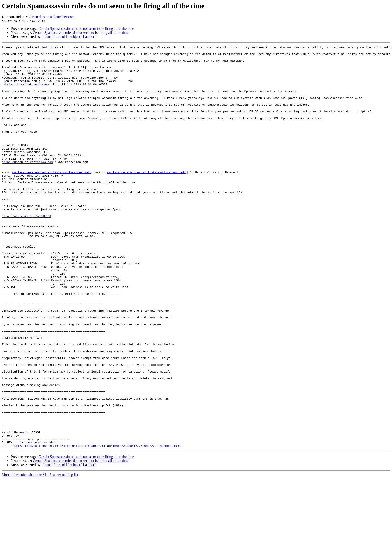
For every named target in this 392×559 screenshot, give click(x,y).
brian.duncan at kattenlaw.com (53, 17)
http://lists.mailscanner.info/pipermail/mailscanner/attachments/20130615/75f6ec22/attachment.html (96, 526)
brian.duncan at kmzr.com (26, 92)
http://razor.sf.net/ (100, 323)
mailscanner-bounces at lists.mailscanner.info (52, 198)
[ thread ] (60, 37)
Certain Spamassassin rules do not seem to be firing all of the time (86, 28)
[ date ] (48, 37)
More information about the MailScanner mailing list (40, 555)
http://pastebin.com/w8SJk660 (26, 250)
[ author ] (90, 37)
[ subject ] (75, 37)
